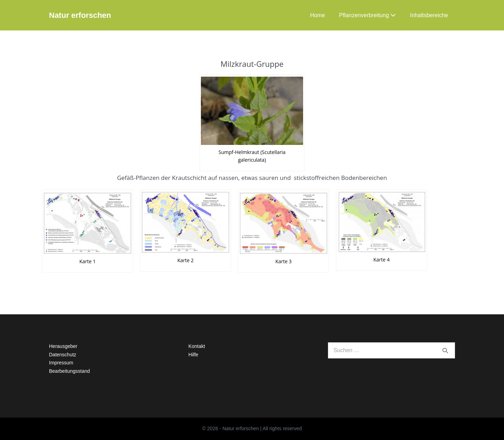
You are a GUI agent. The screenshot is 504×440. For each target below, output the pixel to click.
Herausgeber (63, 346)
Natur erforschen (80, 15)
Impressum (61, 363)
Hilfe (193, 355)
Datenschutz (63, 355)
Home (318, 15)
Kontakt (197, 346)
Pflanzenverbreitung (368, 15)
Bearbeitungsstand (69, 371)
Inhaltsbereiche (429, 15)
